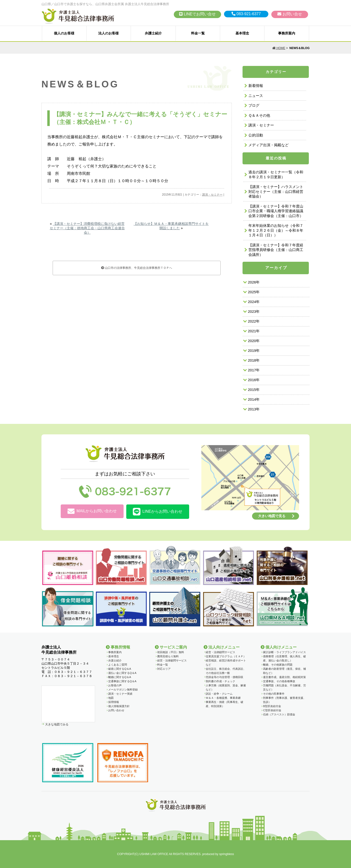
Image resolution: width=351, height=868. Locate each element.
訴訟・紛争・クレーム (219, 694)
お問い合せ (290, 14)
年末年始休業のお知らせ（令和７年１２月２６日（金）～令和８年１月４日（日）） (276, 230)
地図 (111, 698)
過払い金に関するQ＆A (122, 673)
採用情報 (114, 702)
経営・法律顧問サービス (172, 660)
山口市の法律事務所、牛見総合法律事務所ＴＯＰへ (137, 268)
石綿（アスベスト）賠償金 (279, 714)
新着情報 (256, 86)
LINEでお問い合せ (197, 14)
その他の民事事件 (274, 694)
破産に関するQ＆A (120, 669)
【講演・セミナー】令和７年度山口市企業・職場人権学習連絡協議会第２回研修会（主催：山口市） (276, 211)
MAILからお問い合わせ (92, 511)
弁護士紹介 (153, 33)
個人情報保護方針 (119, 706)
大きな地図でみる (56, 724)
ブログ (254, 105)
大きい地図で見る (272, 516)
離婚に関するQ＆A (120, 677)
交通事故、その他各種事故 (279, 681)
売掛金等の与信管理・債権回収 (224, 677)
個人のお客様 (64, 33)
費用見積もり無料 (168, 656)
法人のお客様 (108, 33)
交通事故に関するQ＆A (122, 681)
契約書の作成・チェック (220, 681)
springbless (227, 854)
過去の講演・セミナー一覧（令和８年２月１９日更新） (276, 174)
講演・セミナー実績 (120, 694)
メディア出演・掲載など (268, 145)
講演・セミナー (212, 195)
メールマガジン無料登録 (123, 690)
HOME (279, 48)
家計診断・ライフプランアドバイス (284, 652)
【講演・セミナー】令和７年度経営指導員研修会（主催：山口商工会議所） (276, 250)
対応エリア (164, 669)
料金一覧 (198, 33)
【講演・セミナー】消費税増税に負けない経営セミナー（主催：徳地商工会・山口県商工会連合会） (87, 228)
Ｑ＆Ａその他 (259, 115)
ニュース (256, 96)
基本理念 (242, 33)
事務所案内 (287, 33)
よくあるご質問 (118, 665)
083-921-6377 (246, 14)
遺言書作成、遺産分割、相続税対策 (284, 677)
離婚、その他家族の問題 (278, 665)
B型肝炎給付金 (272, 706)
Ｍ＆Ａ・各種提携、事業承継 (223, 698)
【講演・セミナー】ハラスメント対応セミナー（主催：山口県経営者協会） (276, 191)
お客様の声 (115, 685)
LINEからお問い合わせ (158, 512)
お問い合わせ (116, 710)
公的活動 (256, 135)
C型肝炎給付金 (272, 710)
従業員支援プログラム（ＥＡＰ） (226, 656)
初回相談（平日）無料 (171, 652)
